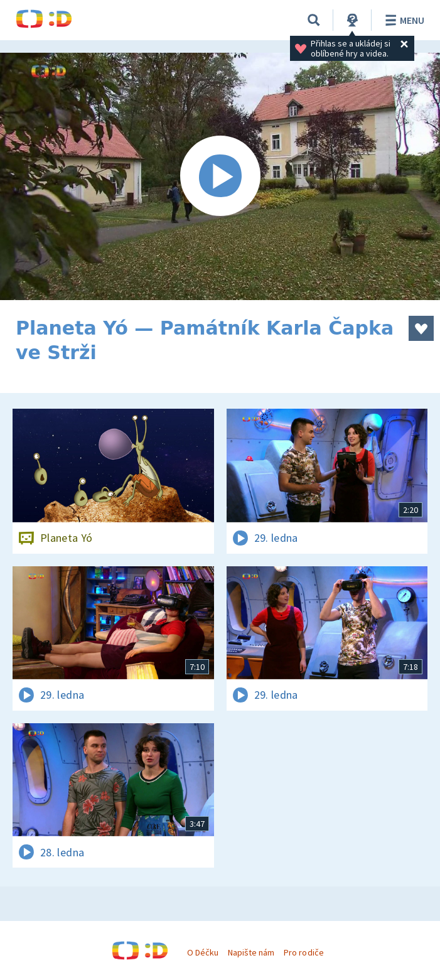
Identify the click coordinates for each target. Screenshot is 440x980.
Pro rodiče (303, 952)
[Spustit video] (220, 176)
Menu (403, 20)
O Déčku (203, 952)
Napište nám (251, 952)
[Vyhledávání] (314, 20)
